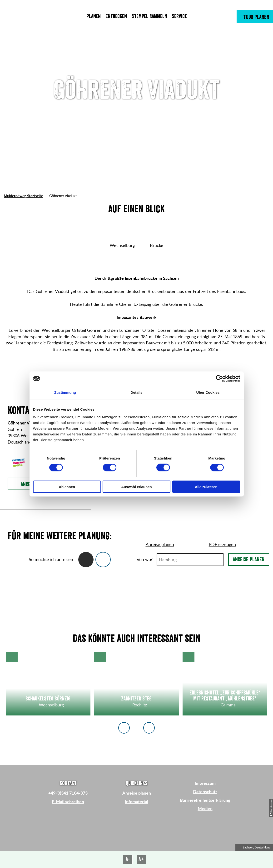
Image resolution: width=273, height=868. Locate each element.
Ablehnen (67, 487)
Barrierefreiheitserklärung (205, 800)
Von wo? (145, 559)
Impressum (205, 783)
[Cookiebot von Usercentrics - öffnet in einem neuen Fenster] (219, 379)
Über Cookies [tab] (208, 392)
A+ (141, 859)
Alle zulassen (206, 487)
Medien (205, 809)
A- (128, 859)
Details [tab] (137, 392)
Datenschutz (205, 792)
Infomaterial (136, 802)
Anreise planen (249, 559)
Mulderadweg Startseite (23, 196)
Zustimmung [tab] (65, 392)
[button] (255, 16)
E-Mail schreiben (68, 802)
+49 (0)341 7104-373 (68, 793)
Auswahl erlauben (136, 487)
